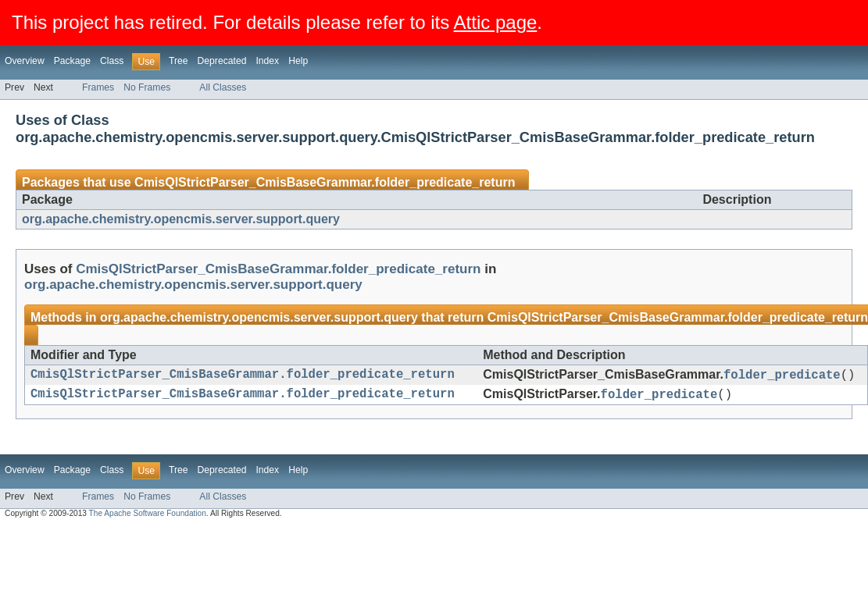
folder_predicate (782, 376)
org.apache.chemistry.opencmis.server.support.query (181, 219)
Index (267, 61)
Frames (98, 87)
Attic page (496, 22)
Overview (25, 61)
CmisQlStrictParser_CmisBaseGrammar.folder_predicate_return (325, 182)
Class (112, 61)
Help (298, 61)
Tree (179, 61)
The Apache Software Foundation (148, 518)
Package (72, 61)
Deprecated (222, 61)
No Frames (147, 87)
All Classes (223, 87)
